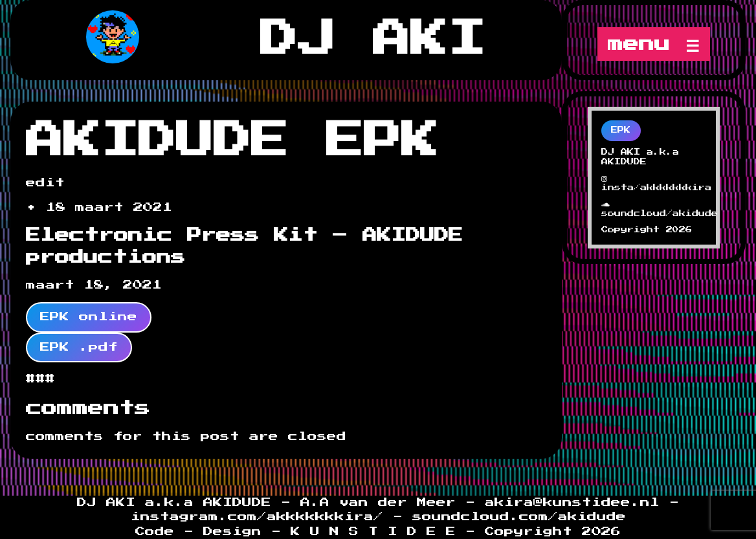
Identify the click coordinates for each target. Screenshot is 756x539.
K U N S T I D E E (373, 532)
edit (45, 183)
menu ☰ (654, 44)
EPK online (89, 317)
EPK (621, 130)
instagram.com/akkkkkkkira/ (262, 517)
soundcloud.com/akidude (519, 517)
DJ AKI (373, 39)
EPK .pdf (79, 347)
